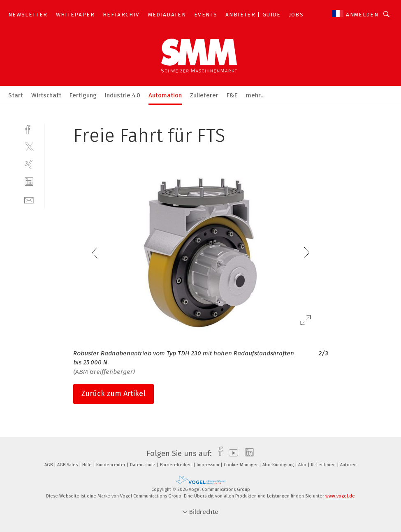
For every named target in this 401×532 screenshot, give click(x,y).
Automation (165, 95)
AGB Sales (68, 465)
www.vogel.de (340, 496)
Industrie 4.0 (123, 95)
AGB (49, 465)
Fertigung (83, 95)
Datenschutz (143, 465)
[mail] (29, 199)
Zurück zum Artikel (114, 394)
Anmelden (362, 15)
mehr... (255, 95)
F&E (232, 95)
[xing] (29, 164)
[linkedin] (29, 182)
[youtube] (231, 454)
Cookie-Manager (241, 465)
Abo (303, 465)
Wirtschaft (46, 95)
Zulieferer (204, 95)
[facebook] (29, 129)
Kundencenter (111, 465)
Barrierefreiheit (177, 465)
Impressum (209, 465)
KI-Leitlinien (324, 465)
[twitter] (29, 146)
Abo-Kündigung (279, 465)
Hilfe (88, 465)
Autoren (348, 465)
